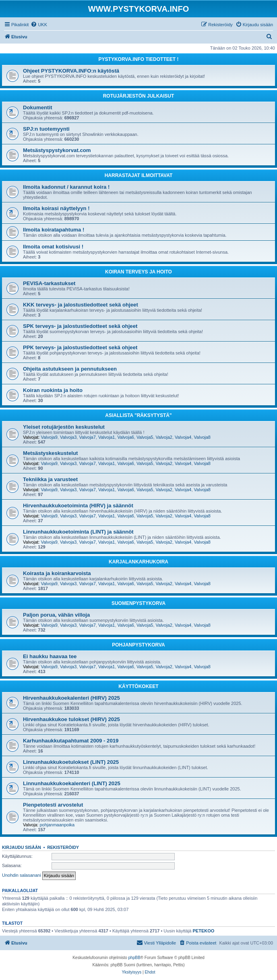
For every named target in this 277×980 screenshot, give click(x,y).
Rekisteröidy (63, 847)
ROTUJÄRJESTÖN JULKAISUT (139, 96)
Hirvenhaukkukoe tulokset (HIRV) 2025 (71, 719)
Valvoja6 (126, 437)
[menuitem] (39, 25)
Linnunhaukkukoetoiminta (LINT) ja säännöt (78, 532)
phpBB (134, 958)
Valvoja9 (49, 437)
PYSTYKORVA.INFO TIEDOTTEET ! (139, 59)
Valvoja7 (87, 437)
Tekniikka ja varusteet (50, 479)
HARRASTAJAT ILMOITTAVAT (139, 175)
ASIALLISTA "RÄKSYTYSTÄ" (138, 415)
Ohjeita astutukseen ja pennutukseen (70, 369)
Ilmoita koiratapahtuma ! (54, 230)
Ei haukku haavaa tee (50, 656)
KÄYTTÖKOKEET (138, 686)
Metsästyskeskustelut (50, 453)
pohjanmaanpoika (57, 825)
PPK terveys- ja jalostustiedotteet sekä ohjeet (80, 347)
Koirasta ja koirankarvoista (57, 573)
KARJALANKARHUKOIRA (138, 562)
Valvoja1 (106, 437)
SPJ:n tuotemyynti (46, 129)
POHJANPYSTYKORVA (138, 645)
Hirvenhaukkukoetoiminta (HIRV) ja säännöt (78, 506)
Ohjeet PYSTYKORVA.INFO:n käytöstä (71, 71)
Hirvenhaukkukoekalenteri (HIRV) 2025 (71, 698)
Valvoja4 (183, 437)
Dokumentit (38, 107)
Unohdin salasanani (22, 875)
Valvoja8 (202, 437)
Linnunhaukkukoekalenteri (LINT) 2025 (72, 783)
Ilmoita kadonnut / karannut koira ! (66, 187)
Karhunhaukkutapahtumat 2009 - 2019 (71, 741)
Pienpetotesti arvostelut (53, 805)
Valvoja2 (164, 437)
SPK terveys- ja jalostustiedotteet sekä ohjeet (80, 326)
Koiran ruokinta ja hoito (53, 390)
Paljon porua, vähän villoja (56, 615)
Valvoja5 (145, 437)
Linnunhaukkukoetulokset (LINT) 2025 (71, 762)
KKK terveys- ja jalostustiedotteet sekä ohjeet (81, 305)
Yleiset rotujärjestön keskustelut (64, 427)
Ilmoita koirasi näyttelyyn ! (56, 208)
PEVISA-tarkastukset (49, 283)
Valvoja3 (68, 437)
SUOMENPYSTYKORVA (138, 603)
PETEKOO (204, 931)
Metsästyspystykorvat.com (57, 150)
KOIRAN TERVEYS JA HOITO (138, 272)
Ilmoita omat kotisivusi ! (53, 247)
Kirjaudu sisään (22, 847)
